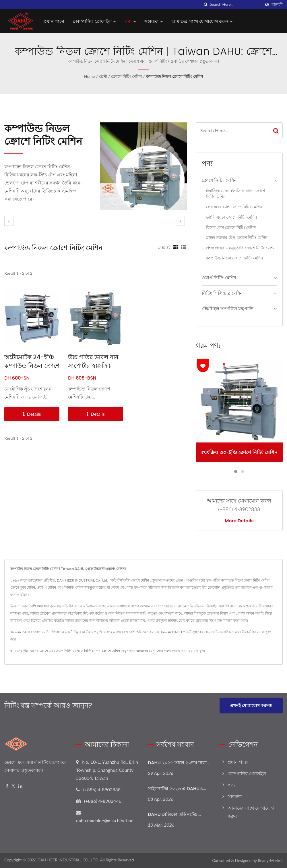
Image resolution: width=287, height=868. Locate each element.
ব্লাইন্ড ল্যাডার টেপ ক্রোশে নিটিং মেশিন (237, 237)
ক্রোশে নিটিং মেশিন (126, 76)
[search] (205, 4)
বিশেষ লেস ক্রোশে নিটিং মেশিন (231, 227)
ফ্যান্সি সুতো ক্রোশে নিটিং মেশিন (232, 217)
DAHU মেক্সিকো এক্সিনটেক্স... (174, 814)
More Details (239, 521)
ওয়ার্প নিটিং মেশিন (219, 277)
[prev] (9, 221)
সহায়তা (154, 21)
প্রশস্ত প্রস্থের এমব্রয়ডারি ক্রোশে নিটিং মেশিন (241, 248)
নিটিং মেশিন (92, 651)
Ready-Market (270, 860)
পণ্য (130, 21)
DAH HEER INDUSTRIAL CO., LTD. (68, 860)
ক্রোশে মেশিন (111, 651)
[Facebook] (7, 786)
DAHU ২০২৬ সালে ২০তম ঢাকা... (179, 763)
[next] (180, 221)
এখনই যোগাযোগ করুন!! (251, 705)
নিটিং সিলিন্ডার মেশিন (222, 293)
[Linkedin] (20, 786)
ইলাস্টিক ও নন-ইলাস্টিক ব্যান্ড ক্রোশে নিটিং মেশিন (235, 194)
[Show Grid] (176, 247)
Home (89, 76)
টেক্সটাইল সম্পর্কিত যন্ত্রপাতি (228, 308)
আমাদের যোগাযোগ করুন (153, 651)
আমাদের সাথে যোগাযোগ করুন (202, 21)
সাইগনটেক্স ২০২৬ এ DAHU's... (177, 789)
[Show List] (183, 247)
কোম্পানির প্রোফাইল (94, 21)
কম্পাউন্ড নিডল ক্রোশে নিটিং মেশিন (174, 76)
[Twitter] (13, 786)
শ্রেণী (103, 76)
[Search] (235, 4)
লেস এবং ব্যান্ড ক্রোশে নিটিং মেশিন (234, 207)
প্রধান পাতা (54, 21)
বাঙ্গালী (277, 5)
